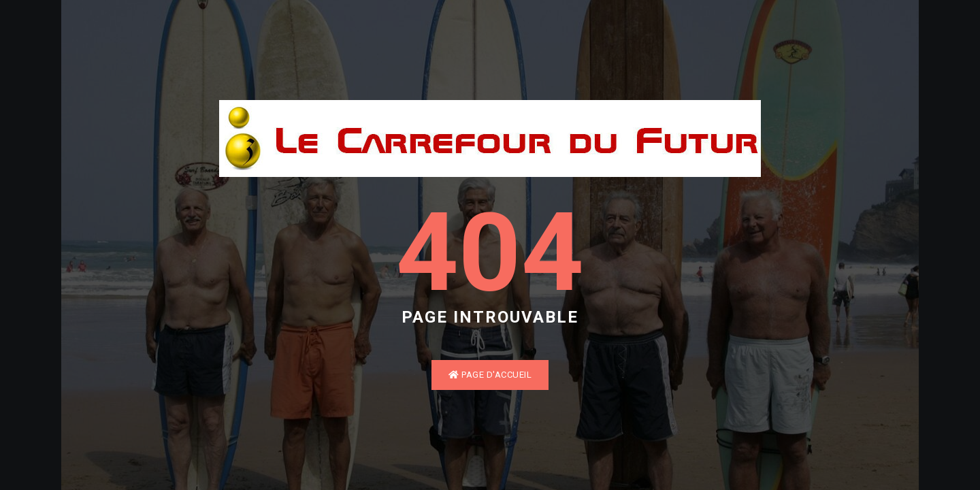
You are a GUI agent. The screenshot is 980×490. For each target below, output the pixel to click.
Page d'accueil (490, 375)
